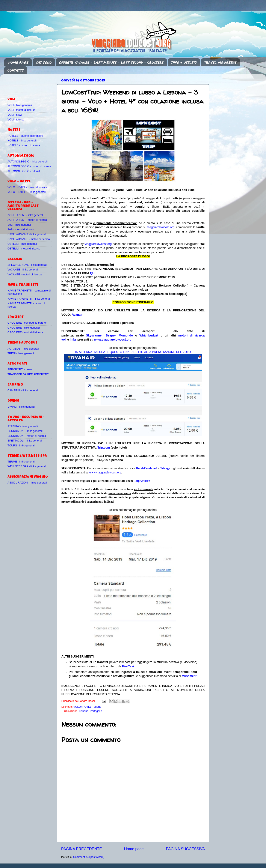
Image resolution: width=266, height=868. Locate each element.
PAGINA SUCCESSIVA (185, 849)
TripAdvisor (142, 481)
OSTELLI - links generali (22, 244)
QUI (93, 273)
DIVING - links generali (21, 407)
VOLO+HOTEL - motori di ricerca (27, 187)
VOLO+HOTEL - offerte (87, 707)
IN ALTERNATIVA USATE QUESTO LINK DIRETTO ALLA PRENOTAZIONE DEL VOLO (133, 352)
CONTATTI (16, 70)
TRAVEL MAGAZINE (220, 62)
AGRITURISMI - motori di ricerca (27, 220)
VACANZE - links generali (23, 270)
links (73, 339)
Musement (189, 676)
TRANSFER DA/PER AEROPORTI (28, 374)
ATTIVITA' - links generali (23, 426)
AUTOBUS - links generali (23, 349)
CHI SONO (44, 62)
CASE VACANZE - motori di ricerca (29, 239)
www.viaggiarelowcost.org (113, 339)
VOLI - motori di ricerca (21, 110)
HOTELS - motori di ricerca (24, 145)
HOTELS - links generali (22, 141)
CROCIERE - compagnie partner (27, 323)
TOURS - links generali (21, 446)
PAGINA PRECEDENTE (82, 849)
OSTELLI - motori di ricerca (24, 249)
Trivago (165, 468)
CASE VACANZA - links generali (27, 234)
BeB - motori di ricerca (21, 230)
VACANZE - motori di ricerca (25, 275)
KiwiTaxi (128, 666)
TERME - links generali (21, 462)
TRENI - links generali (21, 353)
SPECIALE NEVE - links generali (27, 265)
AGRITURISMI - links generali (25, 215)
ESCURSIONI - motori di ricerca (27, 436)
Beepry (111, 335)
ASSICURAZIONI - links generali (27, 483)
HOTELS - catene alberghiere (25, 136)
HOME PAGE (18, 62)
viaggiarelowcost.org (161, 227)
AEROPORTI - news (20, 369)
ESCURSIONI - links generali (25, 431)
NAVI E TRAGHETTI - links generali (29, 299)
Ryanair (77, 315)
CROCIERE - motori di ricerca (25, 332)
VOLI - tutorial (16, 120)
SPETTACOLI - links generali (25, 441)
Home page (134, 849)
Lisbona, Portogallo (91, 711)
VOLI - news (15, 115)
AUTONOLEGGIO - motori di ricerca (29, 166)
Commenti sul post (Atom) (89, 857)
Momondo (126, 335)
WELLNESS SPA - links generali (27, 466)
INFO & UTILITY (184, 62)
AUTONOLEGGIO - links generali (28, 162)
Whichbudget (149, 335)
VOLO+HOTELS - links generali (26, 192)
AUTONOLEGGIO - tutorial (24, 171)
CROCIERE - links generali (24, 328)
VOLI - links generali (20, 105)
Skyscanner (94, 335)
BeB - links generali (19, 225)
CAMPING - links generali (23, 390)
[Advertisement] (33, 84)
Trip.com (104, 448)
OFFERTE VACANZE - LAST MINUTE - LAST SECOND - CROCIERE (111, 62)
